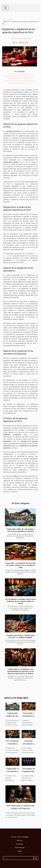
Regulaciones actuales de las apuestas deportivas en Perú (20, 76)
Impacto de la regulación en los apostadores (20, 79)
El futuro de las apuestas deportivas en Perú (20, 83)
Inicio (3, 19)
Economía (10, 19)
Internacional (20, 848)
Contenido (20, 71)
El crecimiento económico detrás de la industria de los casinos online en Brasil (20, 601)
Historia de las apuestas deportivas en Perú (20, 74)
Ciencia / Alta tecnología (20, 837)
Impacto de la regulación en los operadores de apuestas (20, 81)
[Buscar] (18, 858)
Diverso (20, 840)
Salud (20, 851)
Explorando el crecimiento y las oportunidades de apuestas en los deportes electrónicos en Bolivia (20, 671)
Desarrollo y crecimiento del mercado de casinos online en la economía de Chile (20, 565)
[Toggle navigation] (6, 8)
